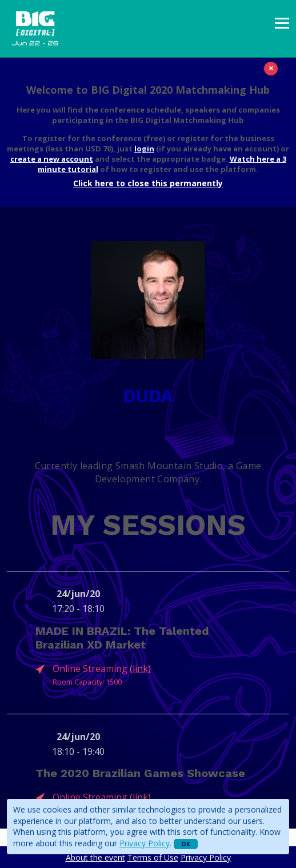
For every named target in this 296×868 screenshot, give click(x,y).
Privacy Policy (145, 843)
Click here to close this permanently (148, 183)
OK (186, 844)
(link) (140, 669)
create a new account (52, 159)
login (144, 149)
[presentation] (282, 23)
